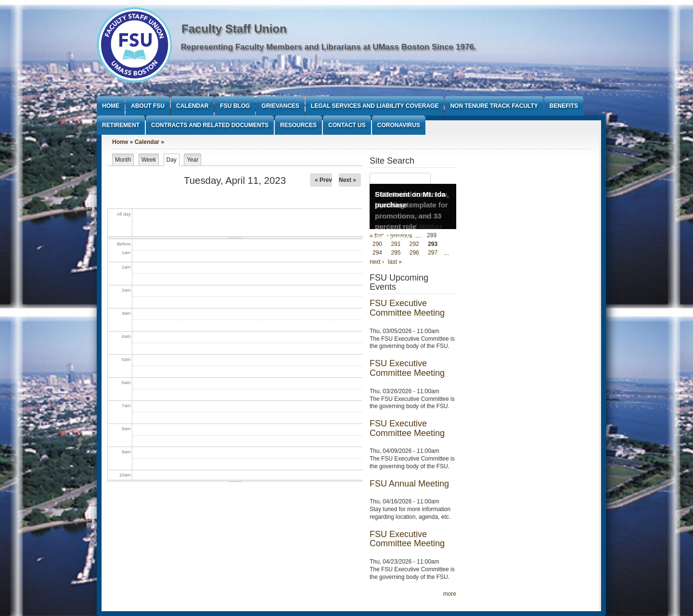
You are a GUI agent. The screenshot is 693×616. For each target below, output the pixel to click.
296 (414, 253)
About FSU (148, 106)
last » (395, 262)
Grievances (280, 106)
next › (377, 262)
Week (149, 160)
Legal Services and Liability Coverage (375, 106)
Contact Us (347, 125)
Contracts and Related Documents (210, 125)
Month (123, 160)
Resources (298, 125)
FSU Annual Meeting (409, 484)
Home (111, 106)
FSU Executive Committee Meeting (407, 308)
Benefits (564, 106)
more (450, 594)
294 (377, 253)
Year (192, 160)
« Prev (323, 180)
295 (396, 253)
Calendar (192, 106)
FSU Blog (235, 106)
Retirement (121, 125)
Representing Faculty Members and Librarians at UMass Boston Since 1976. (329, 47)
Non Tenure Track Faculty (494, 106)
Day (173, 160)
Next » (347, 180)
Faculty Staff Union (234, 29)
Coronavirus (399, 125)
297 (433, 253)
